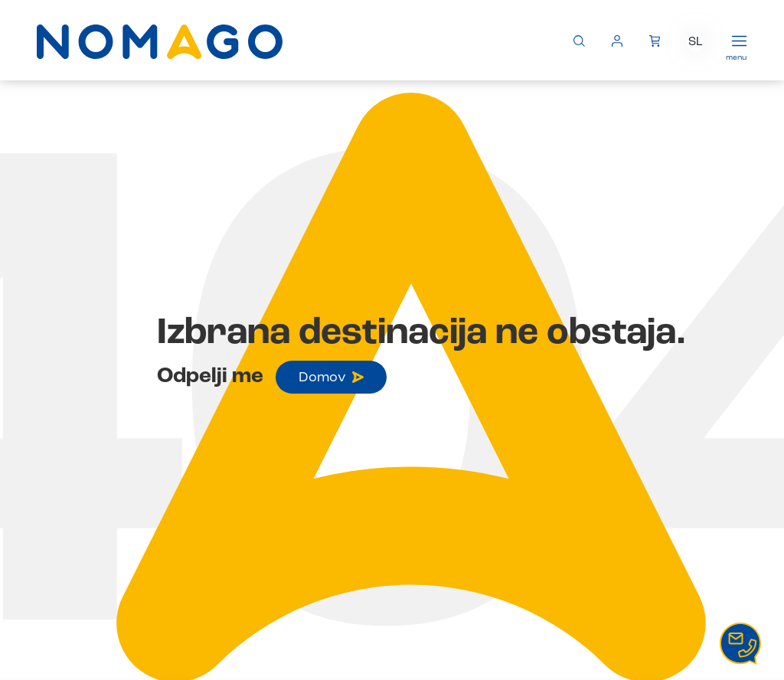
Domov (331, 378)
